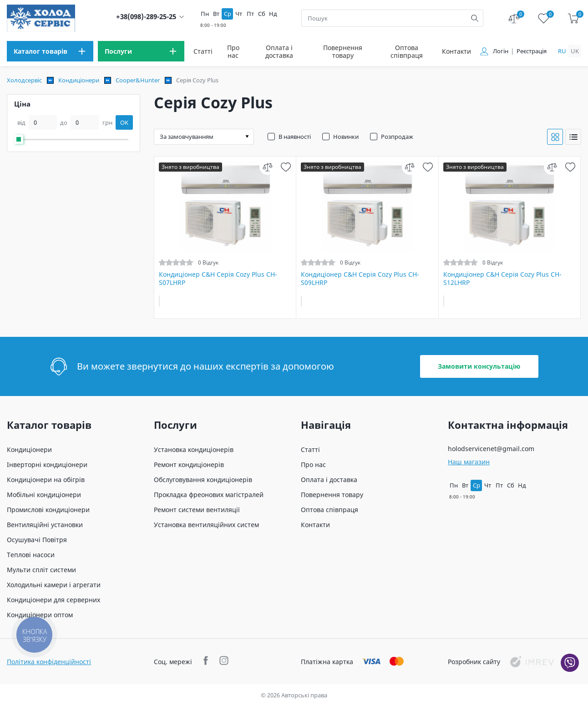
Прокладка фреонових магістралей (209, 495)
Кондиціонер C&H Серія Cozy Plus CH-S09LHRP (360, 279)
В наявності (295, 137)
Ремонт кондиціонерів (189, 465)
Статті (203, 51)
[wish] (286, 167)
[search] (475, 18)
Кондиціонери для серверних (53, 600)
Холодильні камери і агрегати (54, 585)
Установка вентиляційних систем (206, 525)
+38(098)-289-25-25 (146, 17)
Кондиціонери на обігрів (46, 480)
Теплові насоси (31, 555)
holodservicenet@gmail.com (491, 449)
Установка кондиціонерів (194, 450)
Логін (501, 51)
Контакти (456, 51)
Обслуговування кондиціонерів (203, 480)
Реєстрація (532, 51)
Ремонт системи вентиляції (197, 510)
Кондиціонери (79, 80)
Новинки (346, 137)
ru (562, 51)
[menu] (50, 51)
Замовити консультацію (479, 366)
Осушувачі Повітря (37, 540)
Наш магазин (469, 462)
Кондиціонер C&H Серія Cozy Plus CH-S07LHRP (218, 279)
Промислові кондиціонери (48, 510)
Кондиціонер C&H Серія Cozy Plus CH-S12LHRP (502, 279)
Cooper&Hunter (138, 80)
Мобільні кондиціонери (44, 495)
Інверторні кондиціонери (47, 465)
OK (124, 122)
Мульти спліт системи (41, 570)
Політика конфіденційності (49, 662)
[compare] (267, 167)
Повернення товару (343, 51)
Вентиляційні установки (45, 525)
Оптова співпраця (407, 51)
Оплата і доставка (279, 51)
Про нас (233, 51)
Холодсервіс (24, 80)
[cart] (573, 18)
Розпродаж (397, 137)
